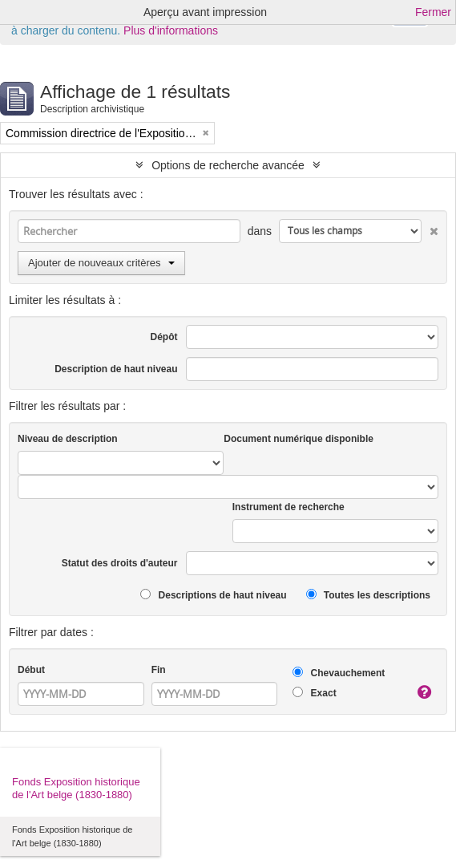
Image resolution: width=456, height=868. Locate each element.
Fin (159, 670)
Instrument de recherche (289, 507)
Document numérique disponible (299, 439)
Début (31, 670)
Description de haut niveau (116, 369)
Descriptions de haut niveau (213, 595)
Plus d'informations (171, 30)
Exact (314, 693)
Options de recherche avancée (228, 165)
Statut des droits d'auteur (120, 563)
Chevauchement (339, 673)
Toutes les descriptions (368, 595)
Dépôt (164, 337)
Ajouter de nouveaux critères (101, 263)
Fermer (433, 12)
